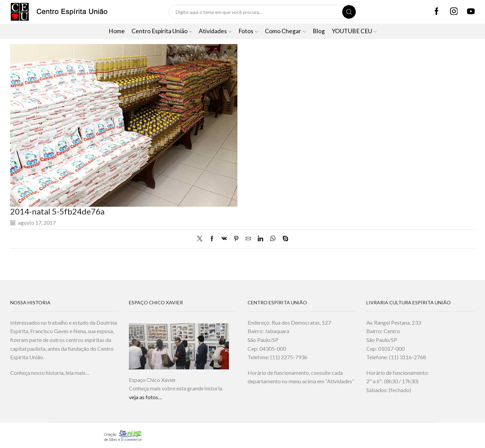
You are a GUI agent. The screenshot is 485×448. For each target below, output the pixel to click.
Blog (319, 31)
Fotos (248, 31)
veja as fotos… (145, 397)
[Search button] (349, 12)
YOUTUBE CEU (354, 31)
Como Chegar (285, 31)
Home (117, 31)
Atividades (215, 31)
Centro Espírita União (162, 31)
